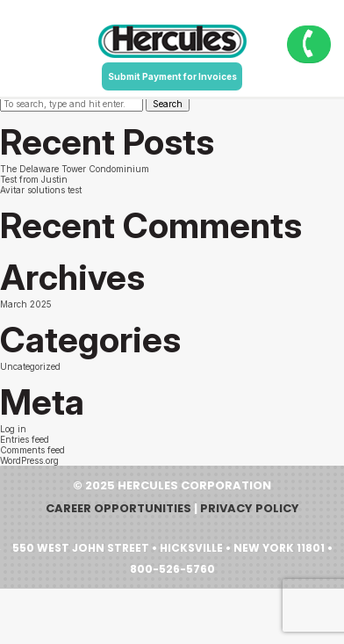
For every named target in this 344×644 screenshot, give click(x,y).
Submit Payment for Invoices (172, 76)
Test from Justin (34, 179)
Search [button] (168, 104)
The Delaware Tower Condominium (75, 169)
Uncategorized (30, 366)
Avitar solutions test (41, 190)
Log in (13, 429)
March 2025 (26, 304)
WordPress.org (29, 460)
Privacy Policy (250, 508)
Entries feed (25, 439)
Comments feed (32, 450)
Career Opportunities (118, 508)
